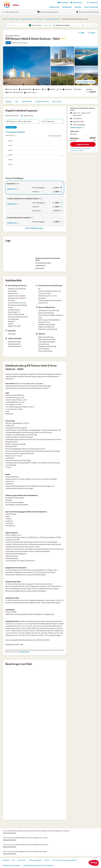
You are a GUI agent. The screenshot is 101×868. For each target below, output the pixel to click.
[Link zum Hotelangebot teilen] (81, 33)
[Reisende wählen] (54, 121)
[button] (50, 43)
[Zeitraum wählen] (24, 121)
